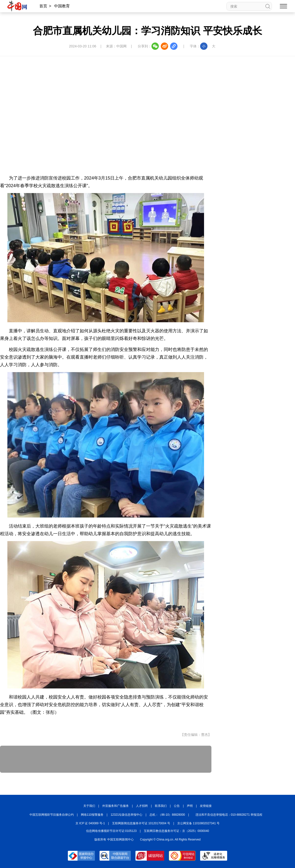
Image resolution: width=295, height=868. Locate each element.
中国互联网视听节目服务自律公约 (52, 815)
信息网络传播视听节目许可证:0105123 (111, 831)
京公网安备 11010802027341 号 (198, 823)
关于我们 (89, 806)
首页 (43, 6)
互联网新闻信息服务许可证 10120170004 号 (141, 823)
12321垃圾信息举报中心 (126, 815)
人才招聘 (142, 806)
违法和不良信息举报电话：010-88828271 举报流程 (229, 815)
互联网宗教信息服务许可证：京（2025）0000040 (176, 831)
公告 (177, 806)
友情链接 (206, 806)
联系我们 (161, 806)
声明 (190, 806)
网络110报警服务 (92, 815)
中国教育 (62, 6)
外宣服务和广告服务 (116, 806)
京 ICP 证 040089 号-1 (90, 823)
